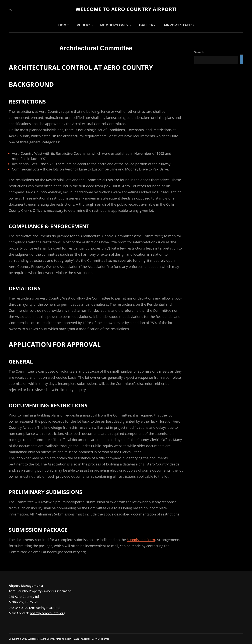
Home (64, 25)
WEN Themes (102, 639)
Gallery (147, 25)
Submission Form (141, 540)
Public (85, 25)
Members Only (116, 25)
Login (68, 639)
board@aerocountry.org (48, 613)
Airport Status (179, 25)
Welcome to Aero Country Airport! (126, 9)
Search (199, 52)
